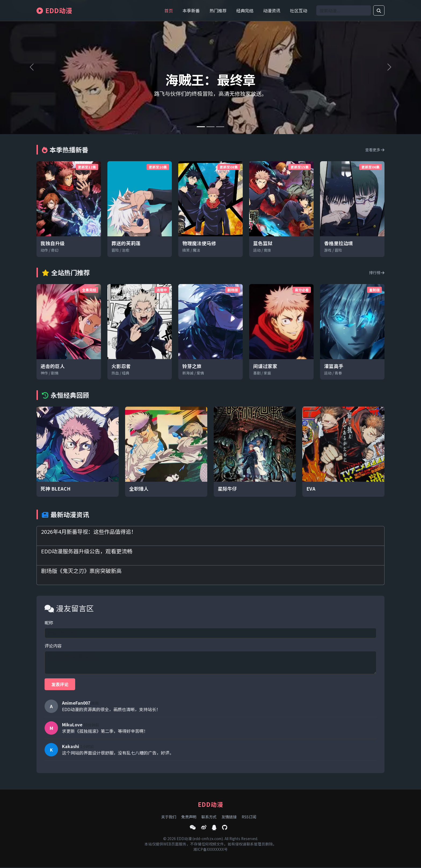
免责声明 (189, 817)
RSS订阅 (249, 817)
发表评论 (60, 684)
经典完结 (245, 10)
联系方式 (209, 817)
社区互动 (299, 10)
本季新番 (191, 10)
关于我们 (169, 817)
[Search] (344, 10)
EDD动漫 (55, 10)
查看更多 (375, 150)
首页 (169, 10)
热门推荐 (218, 10)
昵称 (49, 623)
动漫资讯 (272, 10)
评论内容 (53, 646)
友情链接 (229, 817)
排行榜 (377, 272)
